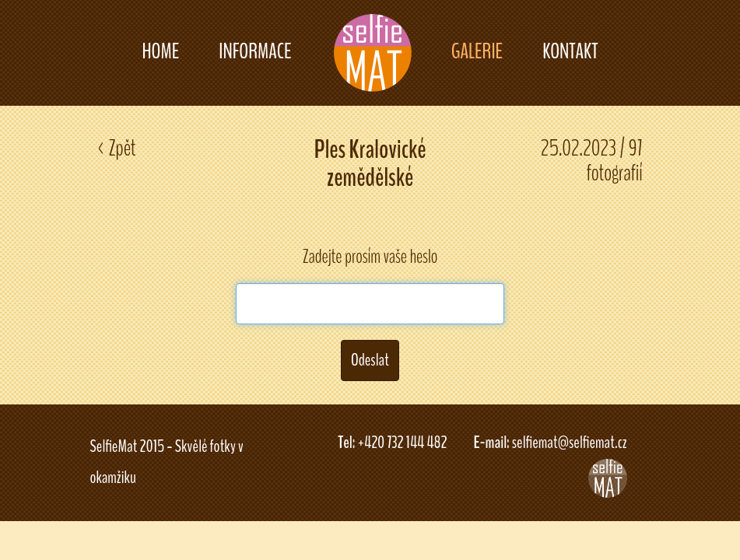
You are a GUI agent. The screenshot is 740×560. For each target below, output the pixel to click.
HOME (160, 51)
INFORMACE (255, 51)
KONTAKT (570, 51)
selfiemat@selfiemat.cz (570, 443)
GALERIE (477, 51)
